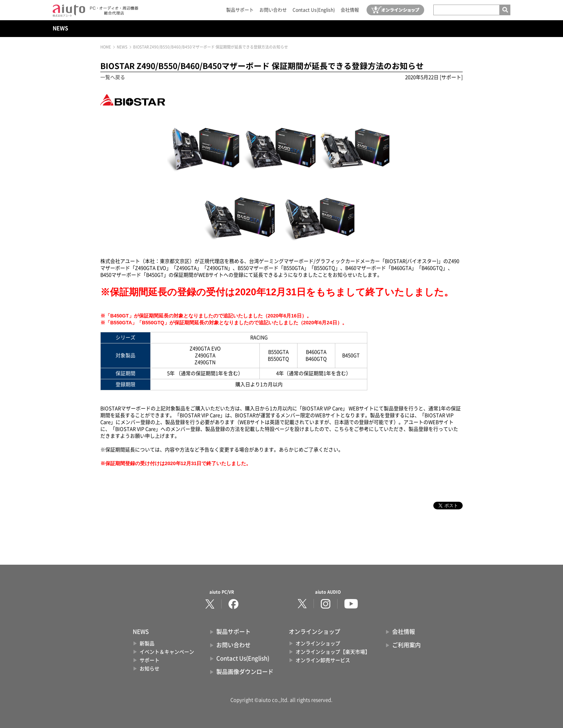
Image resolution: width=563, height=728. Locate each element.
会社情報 (350, 10)
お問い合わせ (273, 10)
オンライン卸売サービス (323, 660)
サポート (150, 660)
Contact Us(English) (314, 10)
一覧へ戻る (113, 77)
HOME (106, 47)
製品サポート (240, 10)
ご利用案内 (406, 645)
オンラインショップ (318, 643)
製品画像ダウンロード (245, 672)
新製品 (147, 643)
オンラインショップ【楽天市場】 (333, 652)
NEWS (60, 28)
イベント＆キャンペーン (167, 652)
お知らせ (150, 669)
